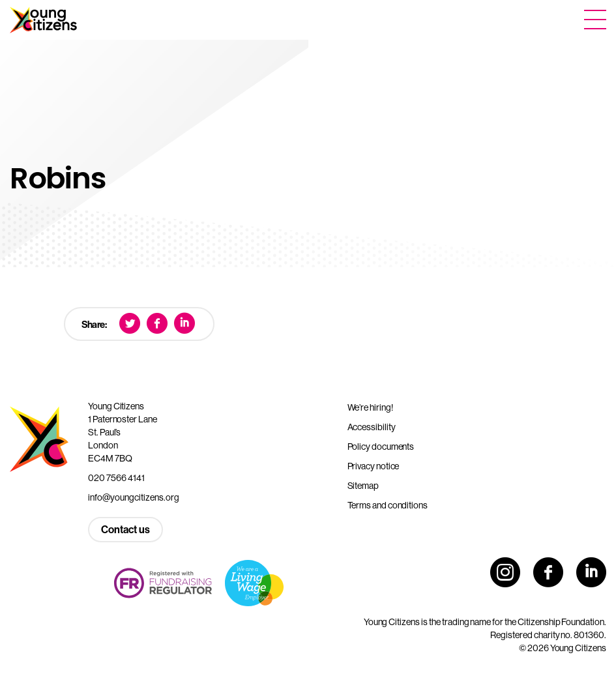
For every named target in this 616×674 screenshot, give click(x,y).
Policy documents (381, 447)
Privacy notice (374, 466)
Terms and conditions (388, 505)
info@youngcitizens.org (134, 497)
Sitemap (363, 486)
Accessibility (372, 427)
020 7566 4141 (116, 478)
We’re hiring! (370, 407)
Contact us (125, 530)
